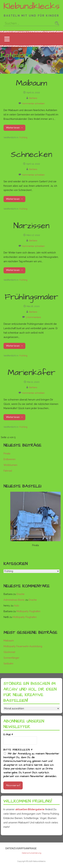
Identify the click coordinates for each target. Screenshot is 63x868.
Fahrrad (8, 471)
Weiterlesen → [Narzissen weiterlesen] (15, 270)
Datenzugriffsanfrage (21, 848)
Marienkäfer (32, 373)
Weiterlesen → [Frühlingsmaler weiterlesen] (15, 346)
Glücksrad (9, 652)
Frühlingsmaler (31, 297)
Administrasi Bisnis (14, 600)
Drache (20, 594)
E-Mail (8, 735)
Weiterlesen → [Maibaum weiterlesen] (15, 128)
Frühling (23, 137)
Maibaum (32, 83)
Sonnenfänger (11, 658)
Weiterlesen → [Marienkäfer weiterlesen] (15, 417)
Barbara (33, 98)
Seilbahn (8, 663)
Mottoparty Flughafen (28, 611)
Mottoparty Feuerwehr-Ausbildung (23, 646)
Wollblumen (10, 465)
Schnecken (32, 155)
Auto (17, 606)
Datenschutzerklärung (32, 853)
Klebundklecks (32, 6)
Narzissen (31, 226)
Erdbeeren (9, 459)
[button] (7, 39)
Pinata (7, 453)
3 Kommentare (33, 317)
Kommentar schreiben (33, 103)
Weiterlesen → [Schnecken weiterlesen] (15, 199)
